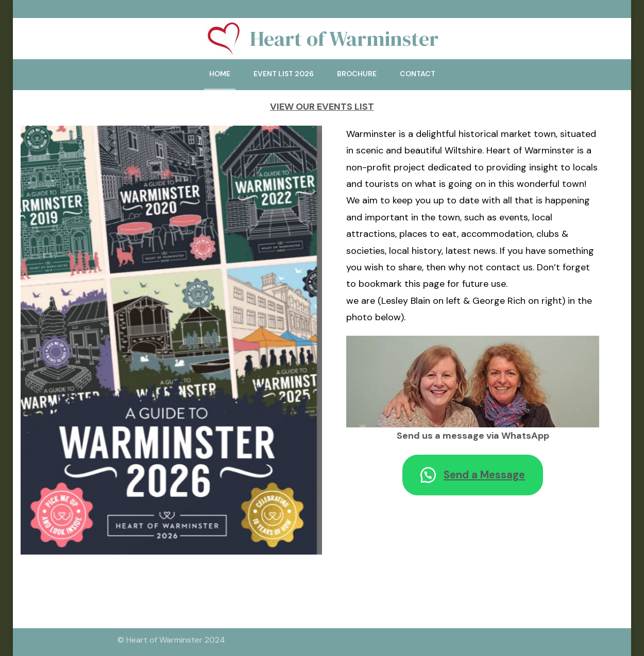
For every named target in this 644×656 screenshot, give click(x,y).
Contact (418, 74)
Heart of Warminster (344, 39)
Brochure (357, 74)
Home (220, 74)
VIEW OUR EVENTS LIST (322, 107)
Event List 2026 (284, 74)
